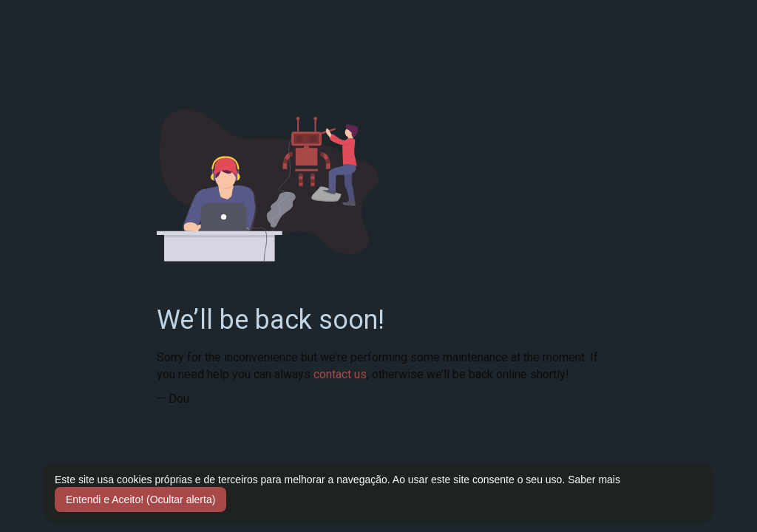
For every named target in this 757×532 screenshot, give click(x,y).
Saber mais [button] (594, 480)
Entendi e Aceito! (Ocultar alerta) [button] (140, 499)
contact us (340, 374)
